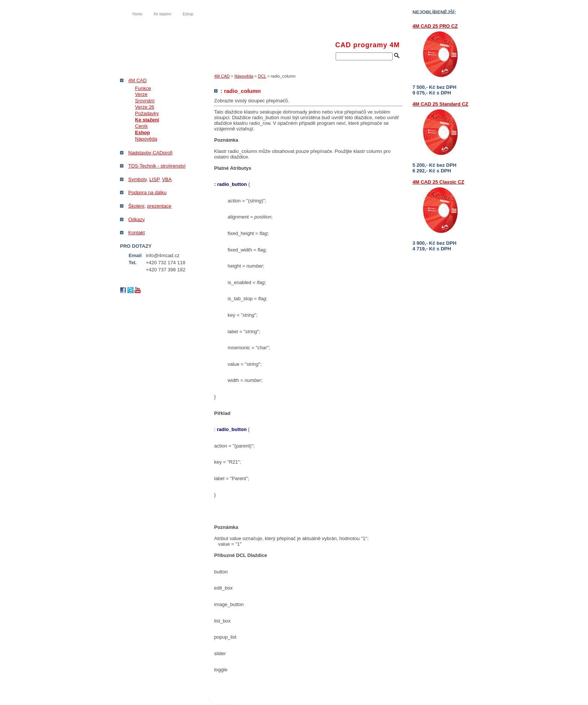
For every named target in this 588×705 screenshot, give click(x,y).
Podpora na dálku (147, 192)
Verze (141, 94)
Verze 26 (145, 107)
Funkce (143, 88)
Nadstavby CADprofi (150, 153)
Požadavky (147, 113)
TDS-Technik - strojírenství (157, 166)
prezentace (159, 206)
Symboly (137, 179)
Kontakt (136, 233)
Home (137, 14)
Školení (136, 206)
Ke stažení (163, 14)
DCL (262, 76)
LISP (154, 179)
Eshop (188, 14)
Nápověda (244, 76)
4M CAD (222, 76)
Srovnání (145, 101)
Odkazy (136, 219)
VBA (167, 179)
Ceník (141, 126)
